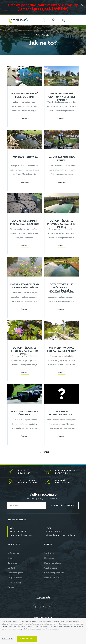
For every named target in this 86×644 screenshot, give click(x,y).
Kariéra (11, 587)
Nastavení (8, 639)
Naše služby (13, 553)
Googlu (5, 626)
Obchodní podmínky (54, 573)
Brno (12, 528)
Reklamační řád (52, 578)
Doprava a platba (53, 563)
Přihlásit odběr (64, 505)
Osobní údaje (51, 568)
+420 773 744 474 (54, 531)
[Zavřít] (82, 5)
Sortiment (49, 553)
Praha (48, 528)
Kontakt (11, 568)
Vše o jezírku (47, 35)
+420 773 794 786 (19, 531)
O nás (10, 558)
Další (47, 452)
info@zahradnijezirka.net (22, 535)
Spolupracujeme (15, 573)
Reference (12, 563)
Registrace (49, 558)
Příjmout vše (27, 639)
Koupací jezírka (15, 578)
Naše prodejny (14, 583)
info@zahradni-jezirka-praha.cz (60, 535)
